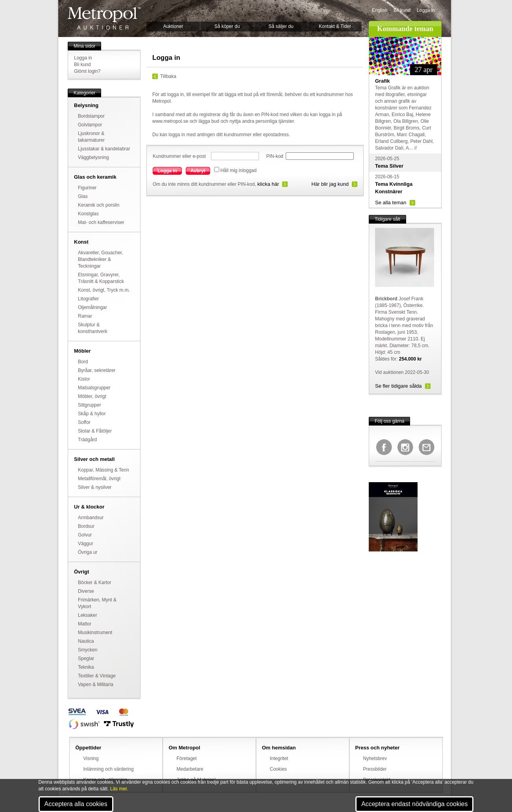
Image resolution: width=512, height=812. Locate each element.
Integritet (279, 758)
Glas (83, 196)
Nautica (86, 641)
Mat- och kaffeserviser (101, 222)
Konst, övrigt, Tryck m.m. (104, 290)
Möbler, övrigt (92, 396)
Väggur (86, 544)
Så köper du (227, 26)
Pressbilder (375, 769)
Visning (91, 758)
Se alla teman (391, 203)
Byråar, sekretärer (97, 370)
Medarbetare (190, 769)
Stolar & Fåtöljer (95, 431)
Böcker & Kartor (95, 583)
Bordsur (86, 526)
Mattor (85, 624)
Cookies (278, 769)
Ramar (85, 316)
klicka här (268, 184)
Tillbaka (168, 76)
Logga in (426, 10)
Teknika (86, 667)
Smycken (88, 650)
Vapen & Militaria (96, 684)
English (380, 10)
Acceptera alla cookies (76, 804)
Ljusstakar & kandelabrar (104, 149)
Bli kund (402, 10)
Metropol (104, 18)
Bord (83, 362)
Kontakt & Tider (335, 26)
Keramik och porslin (99, 205)
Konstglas (88, 214)
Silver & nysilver (95, 487)
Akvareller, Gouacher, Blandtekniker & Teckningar (101, 259)
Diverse (86, 591)
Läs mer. (119, 789)
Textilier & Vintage (97, 676)
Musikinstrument (95, 633)
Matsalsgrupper (94, 388)
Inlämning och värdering (109, 769)
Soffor (84, 422)
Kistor (84, 379)
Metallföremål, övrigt (99, 479)
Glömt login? (87, 71)
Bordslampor (91, 116)
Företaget (187, 758)
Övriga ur (88, 552)
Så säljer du (281, 26)
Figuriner (87, 188)
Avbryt (198, 171)
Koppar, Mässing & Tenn (104, 470)
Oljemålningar (92, 307)
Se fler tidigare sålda (398, 386)
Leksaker (88, 615)
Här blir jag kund (330, 184)
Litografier (88, 299)
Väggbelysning (93, 157)
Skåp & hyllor (92, 414)
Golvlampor (90, 125)
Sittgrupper (90, 405)
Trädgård (87, 440)
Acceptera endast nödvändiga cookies (414, 804)
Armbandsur (91, 518)
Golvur (85, 535)
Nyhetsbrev (375, 758)
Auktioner (173, 26)
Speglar (86, 658)
